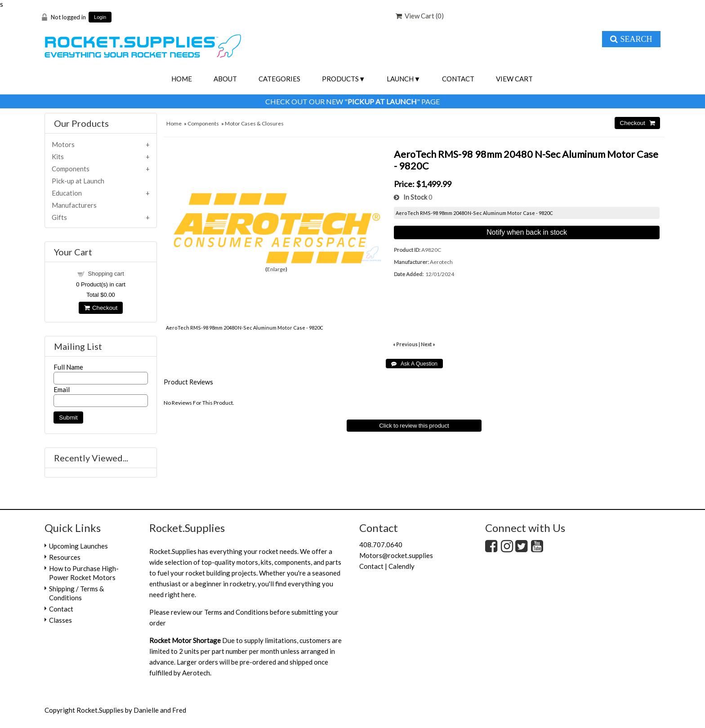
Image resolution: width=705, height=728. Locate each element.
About (225, 79)
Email (62, 389)
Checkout (101, 308)
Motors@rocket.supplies (396, 555)
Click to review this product (414, 426)
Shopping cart (106, 274)
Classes (60, 620)
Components (203, 123)
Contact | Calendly (387, 566)
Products (340, 79)
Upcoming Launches (78, 546)
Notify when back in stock (527, 232)
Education (67, 193)
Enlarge (276, 269)
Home (182, 79)
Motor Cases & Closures (254, 123)
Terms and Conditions (236, 612)
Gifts (59, 217)
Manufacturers (74, 205)
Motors (63, 144)
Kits (58, 156)
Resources (65, 557)
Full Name (68, 367)
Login (100, 17)
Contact (458, 79)
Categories (279, 79)
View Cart (514, 79)
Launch (400, 79)
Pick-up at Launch (78, 181)
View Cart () (420, 16)
